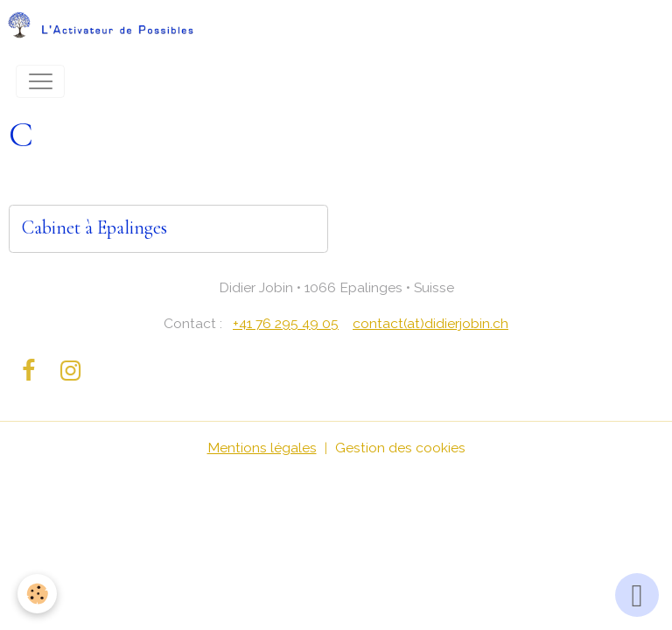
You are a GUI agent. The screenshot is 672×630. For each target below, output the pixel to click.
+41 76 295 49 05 (286, 323)
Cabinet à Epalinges (94, 228)
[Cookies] (37, 594)
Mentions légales (262, 448)
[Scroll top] (637, 595)
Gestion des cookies (400, 448)
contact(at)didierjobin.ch (430, 323)
